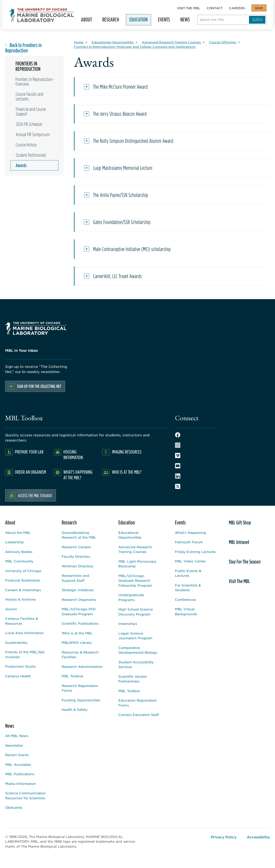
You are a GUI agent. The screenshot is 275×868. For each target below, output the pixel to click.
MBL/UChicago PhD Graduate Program (79, 611)
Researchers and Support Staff (76, 578)
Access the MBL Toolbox (35, 495)
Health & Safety (75, 709)
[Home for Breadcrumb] (79, 42)
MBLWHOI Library (77, 642)
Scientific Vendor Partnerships (133, 679)
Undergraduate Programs (131, 597)
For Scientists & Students (188, 588)
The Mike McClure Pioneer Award (120, 87)
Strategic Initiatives (78, 590)
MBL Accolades (18, 764)
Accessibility (258, 837)
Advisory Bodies (19, 552)
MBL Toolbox (73, 676)
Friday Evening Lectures (195, 552)
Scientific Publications (80, 623)
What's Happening (191, 532)
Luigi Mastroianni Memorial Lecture (123, 168)
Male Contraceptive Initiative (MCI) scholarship (132, 249)
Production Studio (21, 666)
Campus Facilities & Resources (22, 621)
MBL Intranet (239, 542)
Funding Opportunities (81, 700)
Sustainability (16, 642)
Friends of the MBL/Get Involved (25, 654)
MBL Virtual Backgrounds (186, 611)
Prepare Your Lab (29, 452)
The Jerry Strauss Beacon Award (120, 114)
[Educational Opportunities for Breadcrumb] (113, 42)
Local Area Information (24, 633)
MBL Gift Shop (240, 522)
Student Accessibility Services (136, 664)
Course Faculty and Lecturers (29, 96)
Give (259, 8)
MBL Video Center (190, 561)
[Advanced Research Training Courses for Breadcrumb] (172, 42)
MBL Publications (20, 774)
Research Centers (76, 547)
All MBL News (17, 736)
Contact (215, 8)
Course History (26, 145)
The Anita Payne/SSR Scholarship (121, 195)
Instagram (178, 445)
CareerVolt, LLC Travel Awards (117, 276)
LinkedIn (178, 476)
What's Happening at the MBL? (78, 475)
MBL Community (19, 561)
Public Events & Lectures (188, 573)
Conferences (185, 599)
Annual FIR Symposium (33, 134)
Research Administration (82, 666)
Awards (21, 165)
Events (163, 21)
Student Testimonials (31, 155)
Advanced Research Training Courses (135, 549)
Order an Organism (30, 472)
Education (138, 21)
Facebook (178, 435)
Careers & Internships (23, 590)
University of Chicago (23, 571)
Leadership (15, 542)
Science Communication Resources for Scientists (25, 795)
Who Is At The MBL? (127, 472)
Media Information (21, 783)
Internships (128, 624)
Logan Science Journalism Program (135, 636)
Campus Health (18, 676)
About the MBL (18, 532)
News (185, 21)
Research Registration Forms (80, 688)
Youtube (178, 466)
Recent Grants (17, 755)
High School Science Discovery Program (136, 612)
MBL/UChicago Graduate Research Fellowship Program (135, 580)
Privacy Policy (224, 837)
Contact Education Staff (139, 715)
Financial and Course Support (31, 111)
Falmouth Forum (189, 542)
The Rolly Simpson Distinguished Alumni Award (133, 141)
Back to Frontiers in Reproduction (23, 48)
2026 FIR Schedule (29, 124)
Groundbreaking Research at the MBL (79, 535)
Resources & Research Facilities (80, 655)
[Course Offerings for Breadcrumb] (223, 42)
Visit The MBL (189, 8)
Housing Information (73, 455)
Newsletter (14, 745)
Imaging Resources (127, 452)
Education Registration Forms (138, 703)
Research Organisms (79, 599)
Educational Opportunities (130, 535)
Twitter (178, 486)
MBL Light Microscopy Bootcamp (137, 564)
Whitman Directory (77, 566)
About (86, 21)
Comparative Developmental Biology (138, 650)
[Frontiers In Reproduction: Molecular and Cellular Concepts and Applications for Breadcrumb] (135, 47)
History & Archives (21, 599)
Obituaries (14, 807)
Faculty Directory (76, 556)
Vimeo (178, 455)
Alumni (11, 609)
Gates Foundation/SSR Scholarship (122, 222)
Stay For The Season (245, 562)
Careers (237, 8)
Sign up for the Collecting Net (39, 386)
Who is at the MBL (77, 633)
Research (110, 21)
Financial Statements (23, 580)
